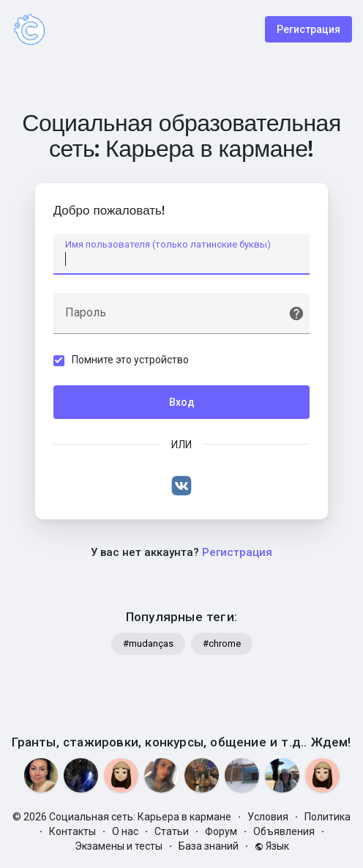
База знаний (209, 846)
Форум (221, 831)
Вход (182, 402)
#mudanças (148, 644)
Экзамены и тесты (119, 846)
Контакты (72, 831)
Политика (328, 817)
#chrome (222, 644)
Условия (268, 817)
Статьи (172, 831)
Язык (272, 846)
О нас (125, 831)
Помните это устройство (130, 360)
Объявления (284, 831)
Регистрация (308, 29)
